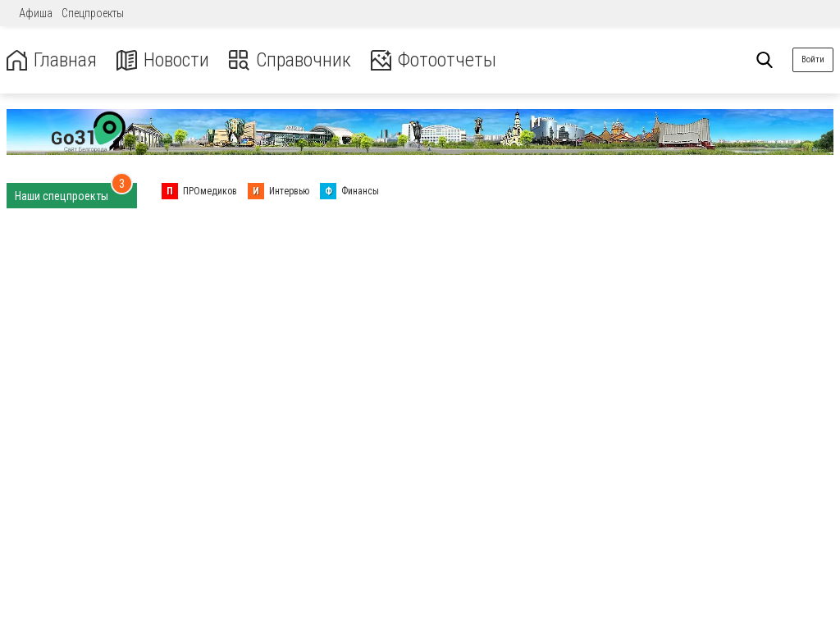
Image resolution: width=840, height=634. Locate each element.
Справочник (290, 60)
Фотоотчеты (434, 60)
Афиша (36, 13)
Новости (163, 60)
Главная (52, 60)
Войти (813, 59)
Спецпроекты (93, 13)
